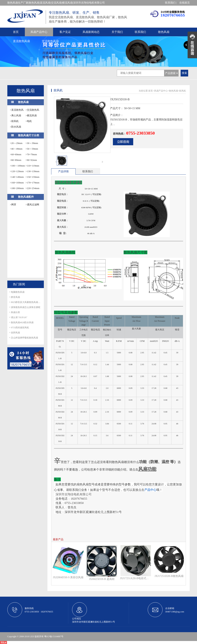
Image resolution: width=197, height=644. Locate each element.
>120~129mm (17, 171)
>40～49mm (16, 149)
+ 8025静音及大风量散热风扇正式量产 (26, 302)
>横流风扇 (31, 115)
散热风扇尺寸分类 (29, 135)
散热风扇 (164, 32)
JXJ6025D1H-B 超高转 (102, 579)
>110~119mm (32, 166)
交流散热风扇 (50, 41)
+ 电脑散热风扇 (17, 292)
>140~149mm (17, 177)
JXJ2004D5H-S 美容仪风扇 (68, 577)
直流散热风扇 (21, 41)
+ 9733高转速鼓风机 (19, 328)
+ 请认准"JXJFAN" (18, 317)
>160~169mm (17, 183)
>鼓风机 (14, 121)
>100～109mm (17, 166)
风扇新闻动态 (91, 32)
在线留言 (185, 3)
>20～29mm (16, 143)
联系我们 (140, 32)
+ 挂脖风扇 (15, 333)
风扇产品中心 (39, 32)
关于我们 (117, 32)
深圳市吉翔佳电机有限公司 (74, 494)
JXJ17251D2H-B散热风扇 (169, 576)
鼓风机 (183, 91)
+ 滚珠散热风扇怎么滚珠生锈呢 (25, 307)
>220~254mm (33, 188)
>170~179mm (33, 183)
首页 (16, 32)
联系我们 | (171, 3)
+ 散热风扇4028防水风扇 (21, 322)
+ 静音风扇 (15, 297)
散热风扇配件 (26, 197)
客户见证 (65, 32)
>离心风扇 (16, 115)
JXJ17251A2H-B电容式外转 (135, 578)
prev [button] (56, 162)
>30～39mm (32, 143)
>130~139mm (33, 171)
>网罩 (13, 205)
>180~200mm (17, 188)
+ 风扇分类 (15, 312)
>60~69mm (16, 154)
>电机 (29, 121)
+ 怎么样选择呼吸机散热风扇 (24, 338)
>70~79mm (31, 154)
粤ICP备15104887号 (54, 636)
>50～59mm (32, 149)
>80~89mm (16, 160)
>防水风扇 (16, 127)
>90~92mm (31, 160)
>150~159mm (33, 177)
